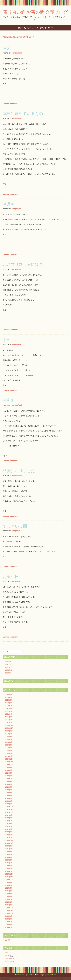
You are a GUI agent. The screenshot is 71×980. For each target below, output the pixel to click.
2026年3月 (9, 697)
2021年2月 (9, 720)
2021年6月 (9, 708)
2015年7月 (9, 888)
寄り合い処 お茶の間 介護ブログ (35, 12)
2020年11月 (9, 728)
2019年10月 (9, 765)
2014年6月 (9, 925)
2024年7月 (9, 706)
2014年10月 (9, 913)
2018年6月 (9, 790)
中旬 (7, 340)
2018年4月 (9, 795)
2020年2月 (9, 753)
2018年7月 (9, 787)
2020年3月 (9, 751)
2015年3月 (9, 899)
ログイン (8, 953)
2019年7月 (9, 773)
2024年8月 (9, 703)
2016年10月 (9, 846)
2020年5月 (9, 745)
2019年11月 (9, 762)
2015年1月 (9, 905)
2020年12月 (9, 725)
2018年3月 (9, 798)
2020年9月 (9, 734)
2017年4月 (9, 829)
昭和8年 (10, 400)
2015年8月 (9, 885)
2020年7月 (9, 739)
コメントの (11, 958)
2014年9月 (9, 916)
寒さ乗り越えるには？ (23, 264)
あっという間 (15, 526)
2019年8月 (9, 770)
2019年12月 (9, 759)
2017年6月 (9, 824)
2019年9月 (9, 767)
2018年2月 (9, 801)
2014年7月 (9, 922)
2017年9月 (9, 815)
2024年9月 (9, 700)
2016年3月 (9, 866)
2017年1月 (9, 837)
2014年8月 (9, 919)
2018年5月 (9, 793)
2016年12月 (9, 840)
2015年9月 (9, 882)
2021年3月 (9, 717)
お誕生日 (11, 576)
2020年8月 (9, 737)
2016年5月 (9, 860)
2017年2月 (9, 835)
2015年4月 (9, 896)
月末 (7, 48)
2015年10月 (9, 880)
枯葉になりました (19, 471)
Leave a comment (10, 104)
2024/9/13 (9, 670)
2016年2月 (9, 868)
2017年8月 (9, 818)
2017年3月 (9, 832)
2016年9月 (9, 849)
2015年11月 (9, 877)
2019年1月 (9, 779)
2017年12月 (9, 807)
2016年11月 (9, 843)
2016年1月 (9, 871)
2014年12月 (9, 908)
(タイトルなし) (10, 667)
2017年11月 (9, 810)
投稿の (9, 956)
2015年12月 (9, 874)
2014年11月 (9, 910)
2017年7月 (9, 821)
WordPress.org (10, 961)
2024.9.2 (8, 673)
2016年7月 (9, 854)
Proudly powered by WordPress (24, 975)
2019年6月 (9, 776)
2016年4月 (9, 863)
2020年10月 (9, 731)
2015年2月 (9, 902)
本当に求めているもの (23, 113)
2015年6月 (9, 891)
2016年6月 (9, 857)
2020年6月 (9, 742)
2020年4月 (9, 748)
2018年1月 (9, 804)
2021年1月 (9, 722)
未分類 (8, 940)
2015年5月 (9, 894)
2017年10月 (9, 812)
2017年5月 (9, 826)
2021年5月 (9, 711)
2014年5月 (9, 927)
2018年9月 (9, 781)
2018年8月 (9, 784)
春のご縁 (8, 664)
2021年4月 (9, 714)
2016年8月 (9, 852)
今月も (9, 204)
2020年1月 (9, 756)
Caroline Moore (51, 975)
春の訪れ (8, 662)
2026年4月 (9, 694)
